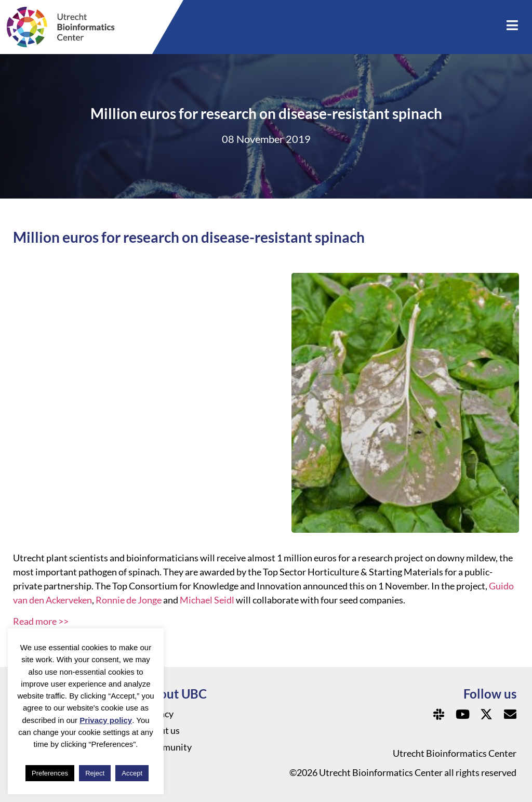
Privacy (158, 714)
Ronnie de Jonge (129, 600)
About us (162, 730)
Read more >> (41, 621)
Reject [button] (95, 773)
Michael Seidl (207, 600)
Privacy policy (106, 720)
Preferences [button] (50, 773)
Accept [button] (132, 773)
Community (168, 747)
